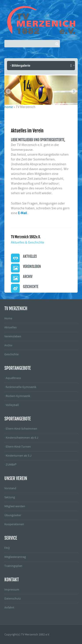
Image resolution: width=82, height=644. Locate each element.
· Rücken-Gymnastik (17, 396)
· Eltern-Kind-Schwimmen (21, 429)
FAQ (7, 548)
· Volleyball (12, 405)
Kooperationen (14, 524)
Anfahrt (9, 608)
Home (8, 318)
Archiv (8, 345)
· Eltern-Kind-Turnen (18, 447)
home (9, 107)
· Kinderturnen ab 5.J (18, 456)
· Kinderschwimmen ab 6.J (21, 438)
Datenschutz (13, 599)
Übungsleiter (13, 515)
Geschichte (11, 354)
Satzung (10, 497)
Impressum (12, 590)
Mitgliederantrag (15, 557)
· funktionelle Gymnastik (20, 387)
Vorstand (10, 488)
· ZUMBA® (10, 465)
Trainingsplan (13, 566)
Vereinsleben (13, 336)
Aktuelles (10, 327)
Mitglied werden (15, 506)
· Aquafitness (13, 378)
